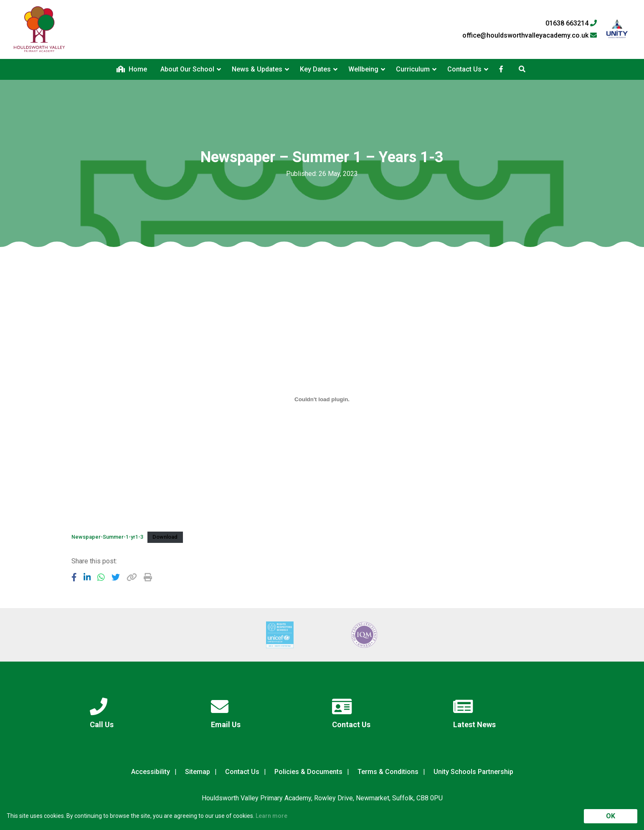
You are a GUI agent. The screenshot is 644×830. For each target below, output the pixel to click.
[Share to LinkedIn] (87, 577)
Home (132, 69)
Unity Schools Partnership (473, 772)
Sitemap (198, 772)
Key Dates (315, 69)
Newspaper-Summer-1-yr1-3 (107, 537)
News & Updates (257, 69)
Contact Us (464, 69)
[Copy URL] (132, 577)
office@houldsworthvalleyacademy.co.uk (530, 36)
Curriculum (413, 69)
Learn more (271, 816)
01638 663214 (571, 23)
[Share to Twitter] (116, 577)
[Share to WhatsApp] (101, 577)
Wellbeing (363, 69)
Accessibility (151, 772)
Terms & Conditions (388, 772)
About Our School (187, 69)
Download (165, 537)
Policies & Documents (308, 772)
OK (611, 816)
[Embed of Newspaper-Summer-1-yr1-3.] (322, 399)
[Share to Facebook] (74, 577)
